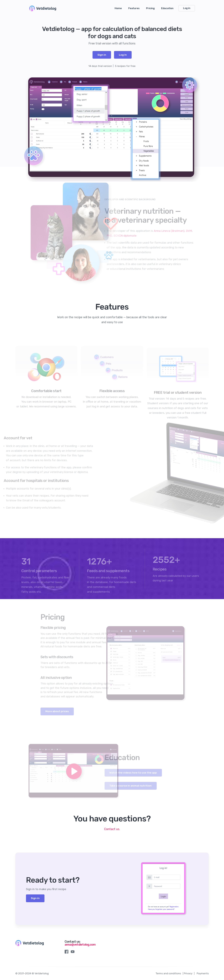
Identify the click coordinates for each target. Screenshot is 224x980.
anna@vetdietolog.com (80, 945)
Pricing (150, 8)
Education (167, 8)
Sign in (102, 55)
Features (134, 8)
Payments (203, 973)
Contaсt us (112, 829)
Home (118, 8)
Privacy (188, 973)
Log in (187, 8)
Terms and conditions (168, 973)
